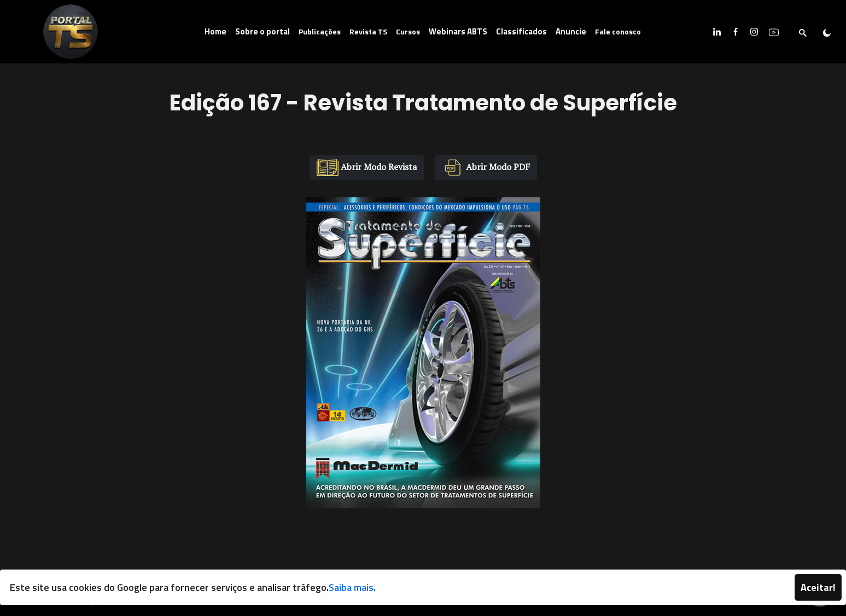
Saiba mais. (352, 587)
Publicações (320, 31)
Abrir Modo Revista (367, 168)
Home (215, 31)
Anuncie (571, 31)
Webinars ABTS (458, 31)
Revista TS (368, 31)
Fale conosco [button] (618, 31)
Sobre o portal (262, 31)
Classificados (521, 31)
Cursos (408, 31)
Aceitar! (818, 587)
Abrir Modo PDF (486, 168)
